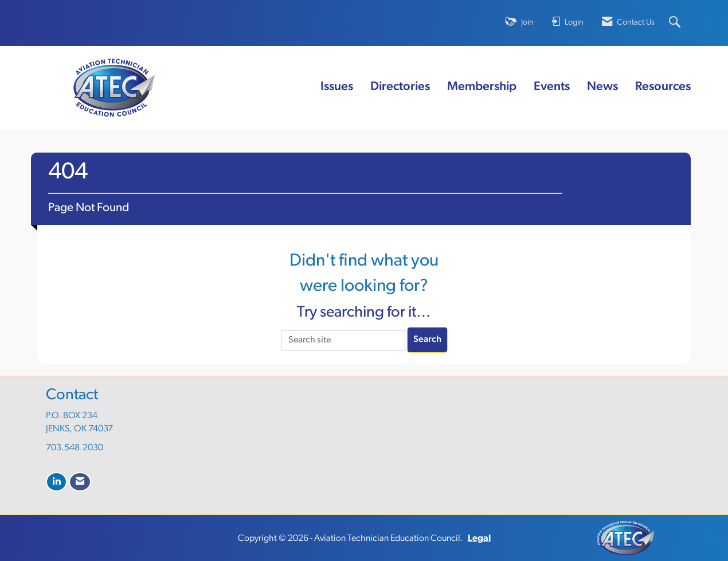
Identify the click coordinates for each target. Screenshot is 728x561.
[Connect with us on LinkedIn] (56, 482)
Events (552, 87)
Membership (482, 87)
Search (427, 340)
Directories (400, 87)
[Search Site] (676, 23)
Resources (663, 87)
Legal (479, 539)
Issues (337, 87)
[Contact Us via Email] (80, 482)
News (602, 87)
